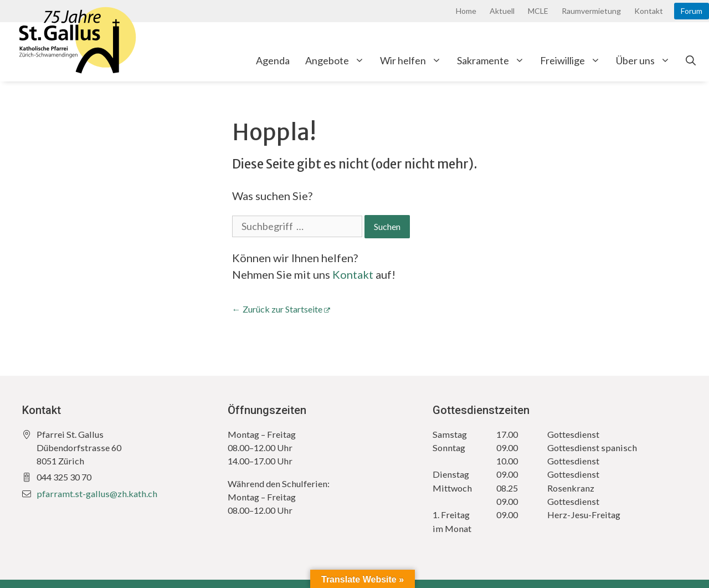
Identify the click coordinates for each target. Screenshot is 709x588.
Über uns (647, 60)
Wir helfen (415, 60)
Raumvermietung (591, 11)
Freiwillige (574, 60)
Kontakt (649, 11)
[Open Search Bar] (691, 60)
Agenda (273, 60)
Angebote (339, 60)
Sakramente (495, 60)
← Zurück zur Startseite (277, 309)
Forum (692, 11)
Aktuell (502, 11)
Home (466, 11)
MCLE (538, 11)
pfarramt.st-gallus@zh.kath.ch (97, 494)
